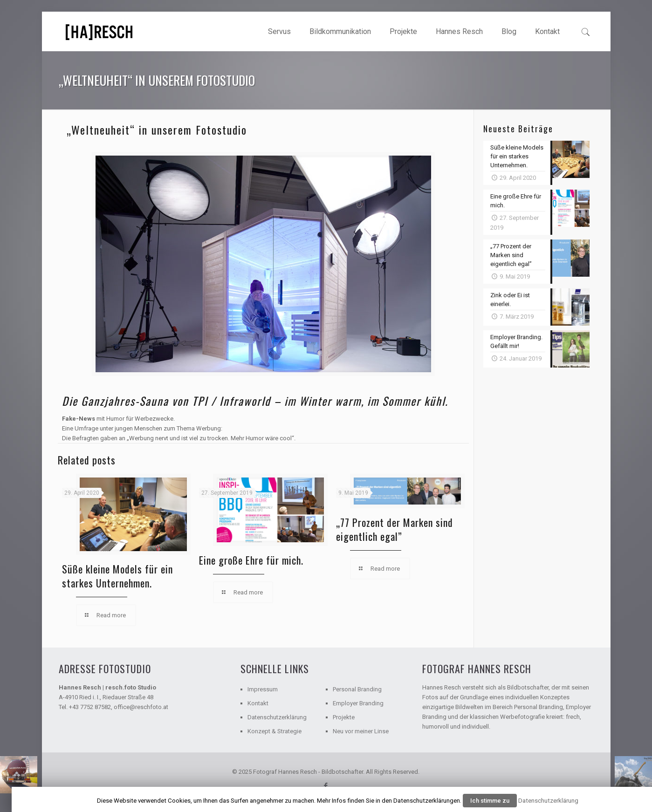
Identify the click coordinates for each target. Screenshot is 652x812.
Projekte (344, 717)
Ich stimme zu (490, 801)
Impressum (263, 689)
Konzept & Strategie (275, 731)
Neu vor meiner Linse (361, 731)
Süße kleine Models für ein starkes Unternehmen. (117, 576)
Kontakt (258, 703)
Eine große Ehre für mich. (251, 560)
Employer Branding (358, 703)
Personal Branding (357, 689)
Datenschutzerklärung (277, 717)
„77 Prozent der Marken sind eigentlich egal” (395, 529)
